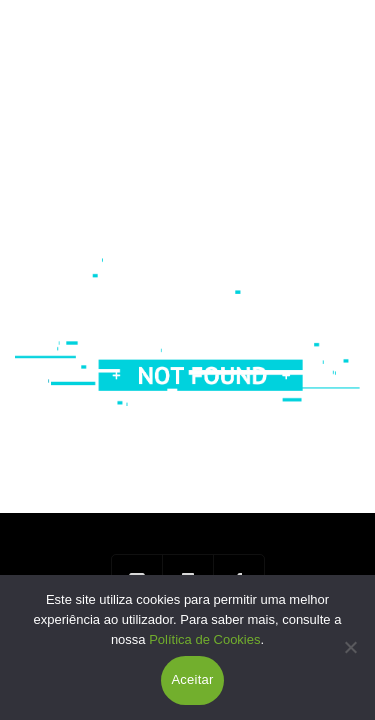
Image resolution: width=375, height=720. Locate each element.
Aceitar (192, 679)
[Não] (350, 647)
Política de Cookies (204, 639)
